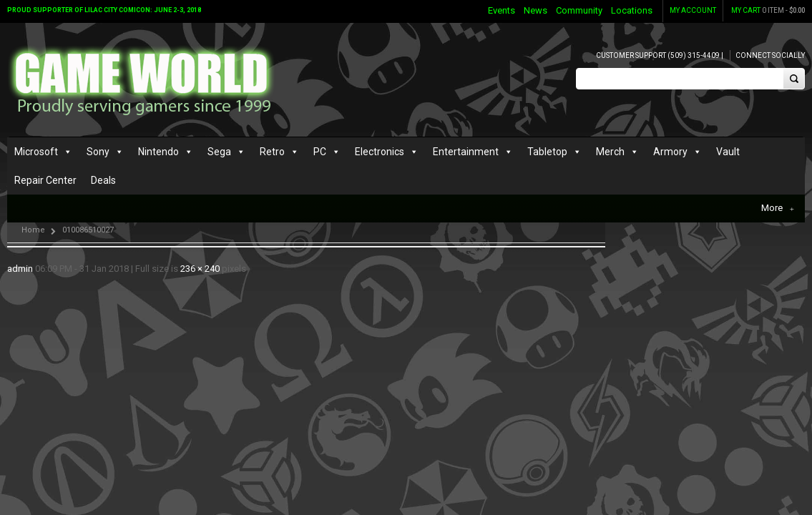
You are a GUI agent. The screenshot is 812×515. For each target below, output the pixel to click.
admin (20, 246)
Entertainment (466, 154)
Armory (670, 154)
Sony (98, 154)
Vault (728, 154)
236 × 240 (200, 246)
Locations (632, 10)
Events (502, 10)
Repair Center (45, 183)
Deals (103, 183)
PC (320, 154)
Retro (272, 154)
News (535, 10)
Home (33, 207)
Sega (219, 154)
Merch (610, 154)
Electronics (380, 154)
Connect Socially (770, 55)
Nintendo (158, 154)
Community (579, 10)
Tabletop (547, 154)
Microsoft (36, 154)
